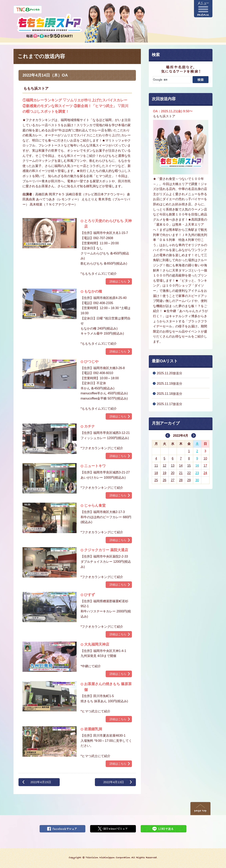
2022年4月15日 (41, 782)
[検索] (172, 80)
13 (173, 466)
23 (197, 473)
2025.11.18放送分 (169, 394)
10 (205, 458)
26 (165, 480)
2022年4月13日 (114, 782)
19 (165, 473)
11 (156, 466)
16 (197, 466)
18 (156, 473)
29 (189, 480)
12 (165, 466)
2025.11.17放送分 (169, 404)
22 (189, 473)
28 (181, 480)
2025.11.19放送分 (169, 384)
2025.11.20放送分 (169, 373)
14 (181, 466)
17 (205, 466)
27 (173, 480)
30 (197, 480)
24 (205, 473)
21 (181, 473)
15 (189, 466)
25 (156, 480)
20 (173, 473)
